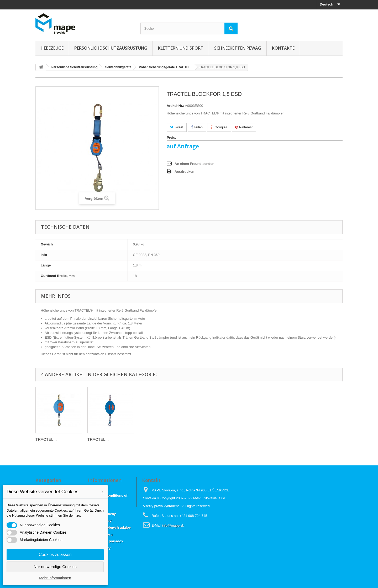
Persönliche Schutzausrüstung (111, 48)
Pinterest (244, 127)
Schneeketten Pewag (238, 48)
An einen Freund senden (195, 164)
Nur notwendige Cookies (55, 567)
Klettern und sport (181, 48)
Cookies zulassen (55, 555)
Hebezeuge (52, 48)
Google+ (219, 127)
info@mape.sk (173, 525)
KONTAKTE (283, 48)
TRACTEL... (46, 439)
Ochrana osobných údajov (109, 527)
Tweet (177, 127)
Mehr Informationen (55, 578)
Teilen (197, 127)
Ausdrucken (184, 172)
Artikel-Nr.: (175, 106)
